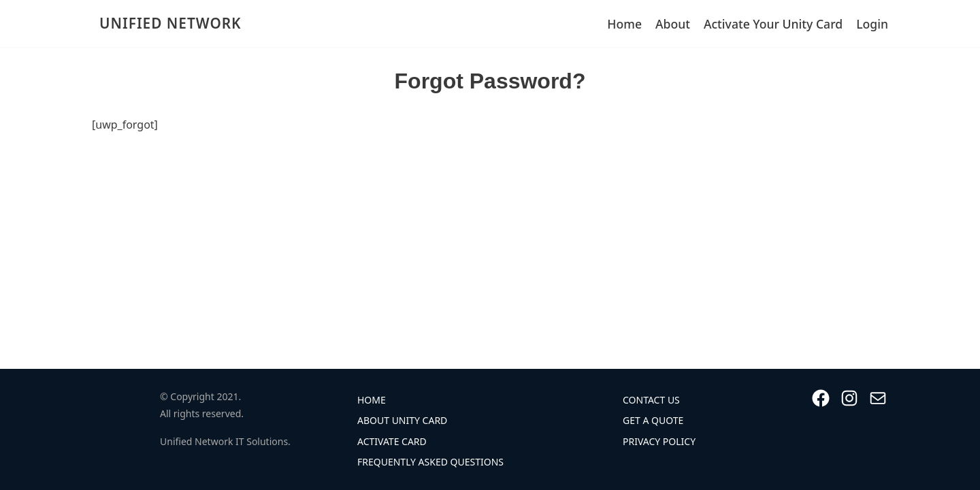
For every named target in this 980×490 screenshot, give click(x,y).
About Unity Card (402, 420)
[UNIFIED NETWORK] (167, 23)
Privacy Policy (659, 441)
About (673, 24)
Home (624, 24)
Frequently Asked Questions (430, 462)
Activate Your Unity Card (773, 24)
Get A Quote (653, 420)
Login (872, 24)
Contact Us (651, 400)
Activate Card (392, 441)
